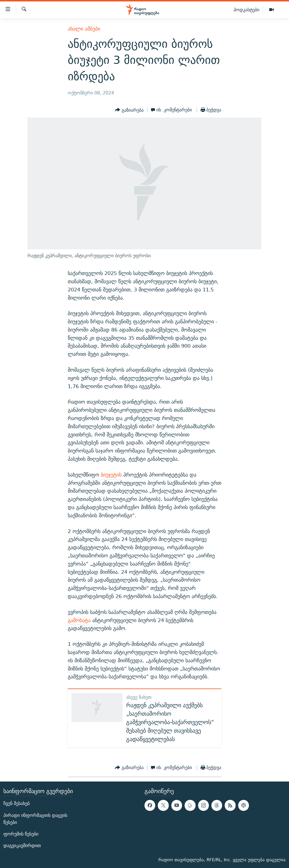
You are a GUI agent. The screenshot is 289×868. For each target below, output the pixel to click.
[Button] (129, 110)
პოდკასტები (246, 10)
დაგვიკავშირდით (22, 846)
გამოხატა (79, 620)
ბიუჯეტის (111, 475)
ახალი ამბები (84, 29)
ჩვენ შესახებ (17, 803)
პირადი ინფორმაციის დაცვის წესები (35, 819)
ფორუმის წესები (21, 834)
